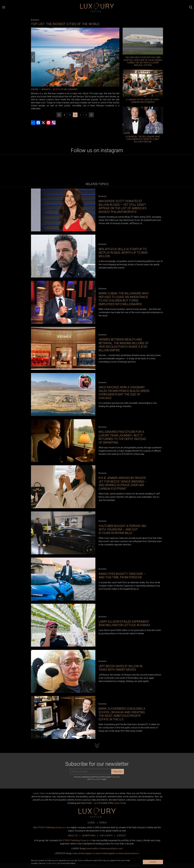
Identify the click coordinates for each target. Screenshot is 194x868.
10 (75, 115)
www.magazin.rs (84, 853)
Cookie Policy (51, 863)
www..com (112, 849)
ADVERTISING (89, 836)
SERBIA (103, 823)
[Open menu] (4, 8)
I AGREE (153, 862)
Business (35, 20)
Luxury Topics (39, 793)
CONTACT (121, 836)
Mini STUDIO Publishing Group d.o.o (50, 827)
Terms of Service (96, 779)
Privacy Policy (115, 777)
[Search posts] (191, 8)
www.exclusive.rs (129, 853)
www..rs (93, 849)
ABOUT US (73, 836)
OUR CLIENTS (106, 836)
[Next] (117, 57)
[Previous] (33, 57)
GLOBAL (91, 823)
